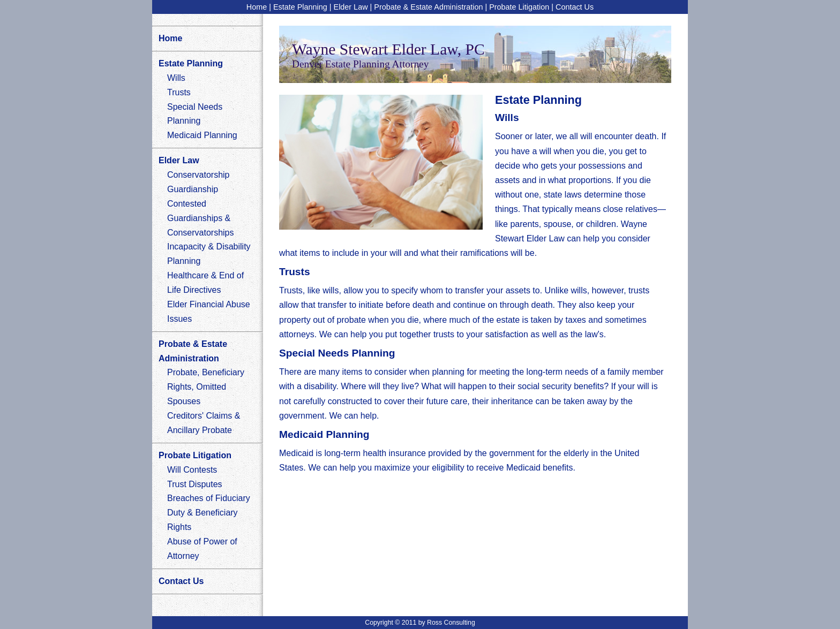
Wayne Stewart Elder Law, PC (388, 49)
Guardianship (193, 189)
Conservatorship (198, 175)
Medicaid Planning (202, 135)
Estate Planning (300, 7)
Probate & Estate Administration (428, 7)
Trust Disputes (195, 484)
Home (257, 7)
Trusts (179, 92)
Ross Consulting (451, 623)
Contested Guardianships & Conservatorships (201, 218)
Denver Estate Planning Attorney (360, 64)
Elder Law (351, 7)
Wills (176, 78)
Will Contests (192, 470)
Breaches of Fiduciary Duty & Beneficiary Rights (209, 513)
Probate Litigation (519, 7)
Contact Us (575, 7)
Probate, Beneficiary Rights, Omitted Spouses (206, 387)
